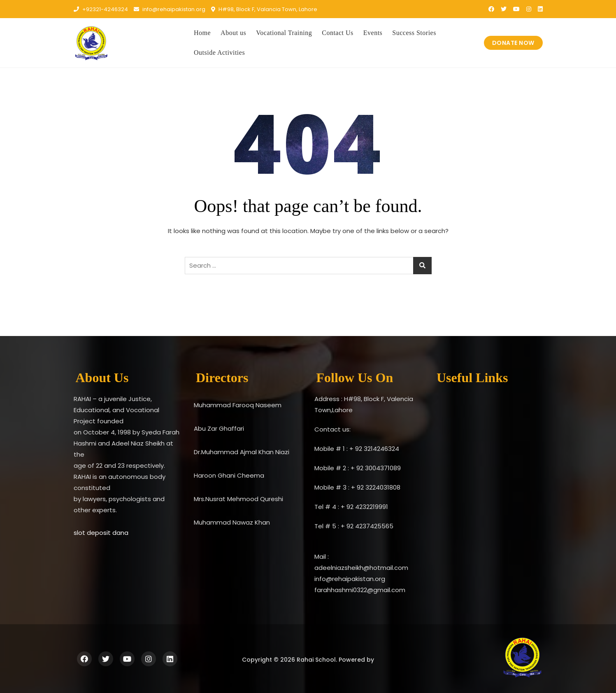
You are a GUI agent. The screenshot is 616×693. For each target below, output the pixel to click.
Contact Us (338, 33)
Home (202, 33)
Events (373, 33)
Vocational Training (284, 33)
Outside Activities (219, 52)
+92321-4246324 (101, 9)
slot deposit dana (101, 533)
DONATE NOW (513, 43)
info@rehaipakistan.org (170, 9)
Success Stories (414, 33)
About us (233, 33)
